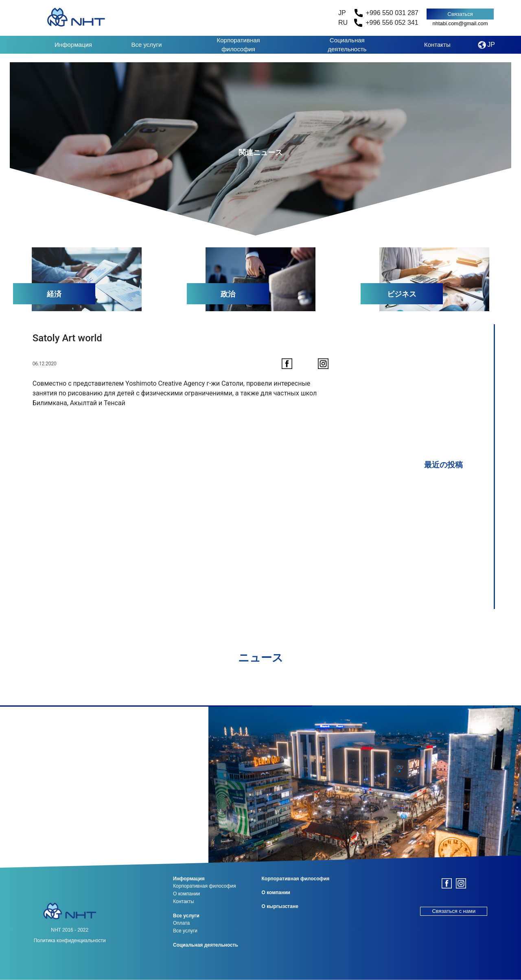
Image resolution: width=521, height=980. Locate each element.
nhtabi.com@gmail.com (460, 23)
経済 (54, 294)
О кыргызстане (280, 906)
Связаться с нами (454, 911)
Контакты (437, 45)
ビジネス (402, 294)
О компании (186, 894)
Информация (73, 45)
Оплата (181, 923)
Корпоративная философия (238, 45)
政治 (228, 294)
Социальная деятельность (347, 45)
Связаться (460, 14)
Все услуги (147, 45)
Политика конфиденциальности (70, 941)
